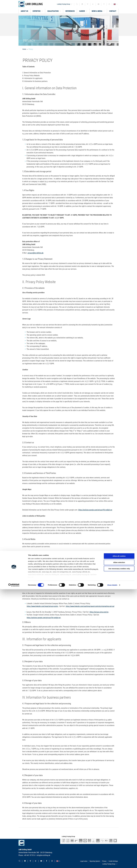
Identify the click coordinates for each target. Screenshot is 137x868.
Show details (112, 864)
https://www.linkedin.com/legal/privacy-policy (42, 606)
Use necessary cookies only (119, 847)
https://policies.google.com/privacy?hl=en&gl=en (95, 510)
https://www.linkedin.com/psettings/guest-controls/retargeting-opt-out (90, 606)
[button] (38, 11)
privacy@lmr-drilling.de (36, 253)
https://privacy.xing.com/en (99, 612)
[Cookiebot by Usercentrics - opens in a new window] (14, 864)
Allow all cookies (119, 835)
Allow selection (119, 841)
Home (24, 49)
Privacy (31, 49)
